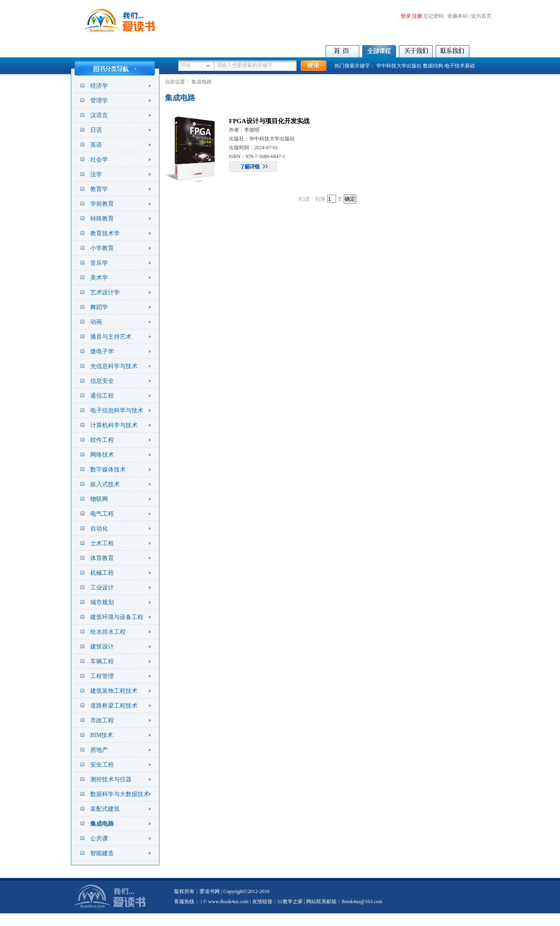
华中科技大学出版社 (399, 66)
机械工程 (102, 573)
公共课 (99, 839)
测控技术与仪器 (111, 779)
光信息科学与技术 (114, 366)
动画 (96, 322)
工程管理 (102, 676)
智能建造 (102, 853)
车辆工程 (102, 661)
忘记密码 (433, 16)
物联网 (99, 499)
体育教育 (102, 558)
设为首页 (481, 16)
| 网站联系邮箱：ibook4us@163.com (343, 902)
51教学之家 (290, 902)
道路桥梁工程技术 (114, 706)
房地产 (99, 750)
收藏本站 (458, 16)
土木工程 (102, 543)
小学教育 (102, 248)
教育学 (99, 189)
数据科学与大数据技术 (120, 794)
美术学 (99, 278)
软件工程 (102, 440)
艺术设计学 (105, 292)
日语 (96, 130)
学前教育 (102, 204)
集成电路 (102, 824)
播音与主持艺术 (111, 337)
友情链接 (262, 902)
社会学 (99, 160)
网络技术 (102, 455)
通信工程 (102, 396)
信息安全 (102, 381)
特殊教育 (102, 219)
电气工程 (102, 514)
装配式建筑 (105, 809)
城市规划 (102, 602)
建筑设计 (102, 647)
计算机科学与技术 (114, 425)
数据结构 (433, 66)
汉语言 (99, 115)
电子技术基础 (460, 66)
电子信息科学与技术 (117, 411)
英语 (96, 145)
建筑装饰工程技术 (114, 691)
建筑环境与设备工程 (117, 617)
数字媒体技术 (108, 470)
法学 (96, 174)
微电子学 (102, 351)
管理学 (99, 101)
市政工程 (102, 720)
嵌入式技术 (105, 484)
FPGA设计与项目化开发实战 (269, 121)
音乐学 (99, 263)
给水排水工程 (108, 632)
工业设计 (102, 588)
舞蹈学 (99, 307)
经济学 (99, 86)
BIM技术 (102, 735)
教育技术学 (105, 233)
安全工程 (102, 765)
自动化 (99, 529)
